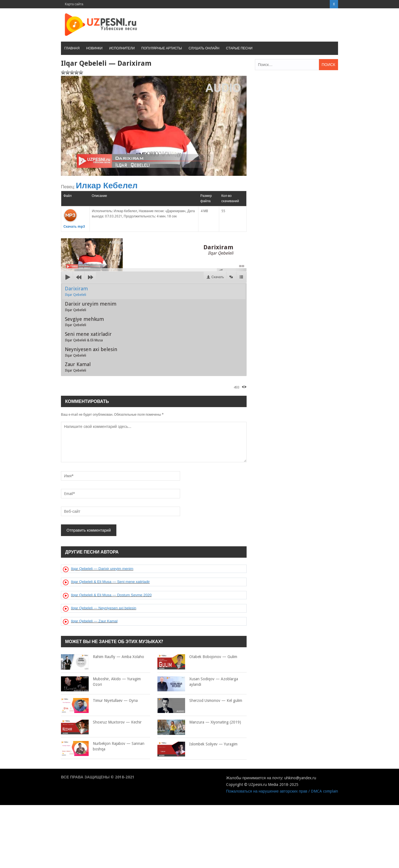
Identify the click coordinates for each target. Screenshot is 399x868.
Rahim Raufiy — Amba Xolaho (103, 657)
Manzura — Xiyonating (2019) (199, 722)
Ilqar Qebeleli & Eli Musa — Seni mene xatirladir (110, 582)
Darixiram (76, 291)
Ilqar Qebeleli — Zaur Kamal (94, 621)
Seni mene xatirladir (88, 337)
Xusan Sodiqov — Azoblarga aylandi (198, 682)
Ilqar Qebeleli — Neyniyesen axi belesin (104, 608)
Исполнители (122, 48)
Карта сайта (74, 4)
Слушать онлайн (204, 48)
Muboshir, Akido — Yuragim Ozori (101, 682)
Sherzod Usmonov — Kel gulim (200, 701)
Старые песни (239, 48)
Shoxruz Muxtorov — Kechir (101, 722)
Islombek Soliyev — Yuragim (197, 744)
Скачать (218, 277)
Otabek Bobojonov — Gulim (197, 657)
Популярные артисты (162, 48)
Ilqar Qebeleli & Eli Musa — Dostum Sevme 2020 (111, 595)
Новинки (94, 48)
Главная (72, 48)
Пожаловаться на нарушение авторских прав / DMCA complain (282, 791)
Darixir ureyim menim (91, 306)
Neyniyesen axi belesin (91, 352)
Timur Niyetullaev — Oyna (99, 701)
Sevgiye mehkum (84, 322)
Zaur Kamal (78, 367)
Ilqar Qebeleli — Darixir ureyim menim (102, 569)
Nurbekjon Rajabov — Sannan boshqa (103, 746)
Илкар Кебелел (107, 185)
